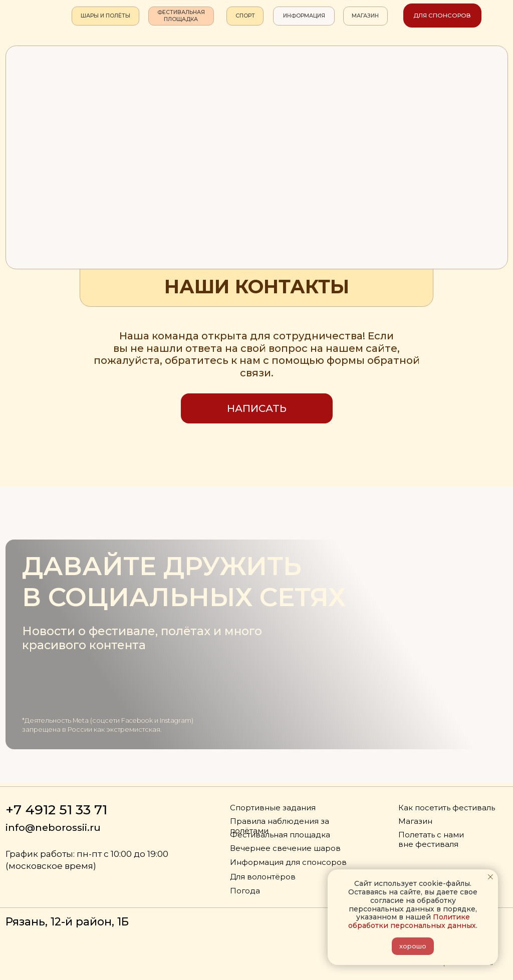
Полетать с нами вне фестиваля (431, 840)
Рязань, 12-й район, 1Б (67, 921)
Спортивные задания (273, 808)
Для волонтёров (263, 877)
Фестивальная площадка (280, 835)
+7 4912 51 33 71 (56, 810)
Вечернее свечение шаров (285, 848)
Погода (245, 891)
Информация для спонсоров (288, 862)
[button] (257, 408)
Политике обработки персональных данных (412, 921)
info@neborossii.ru (53, 827)
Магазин (415, 821)
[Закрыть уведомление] (490, 877)
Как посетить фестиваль (447, 808)
